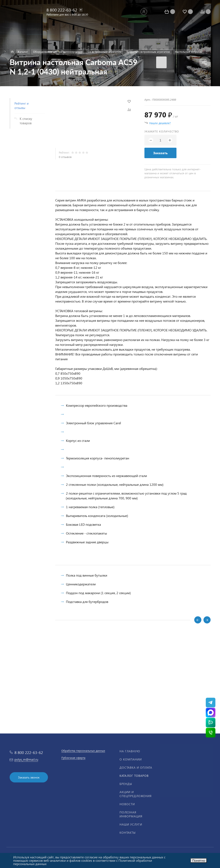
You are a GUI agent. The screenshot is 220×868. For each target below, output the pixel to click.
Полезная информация (131, 814)
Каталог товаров (134, 776)
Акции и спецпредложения (136, 794)
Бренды (126, 784)
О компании (131, 759)
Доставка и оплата (136, 767)
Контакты (128, 833)
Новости (127, 804)
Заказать (160, 153)
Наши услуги (131, 824)
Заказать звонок (29, 777)
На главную (130, 751)
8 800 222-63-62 (62, 10)
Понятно (199, 860)
